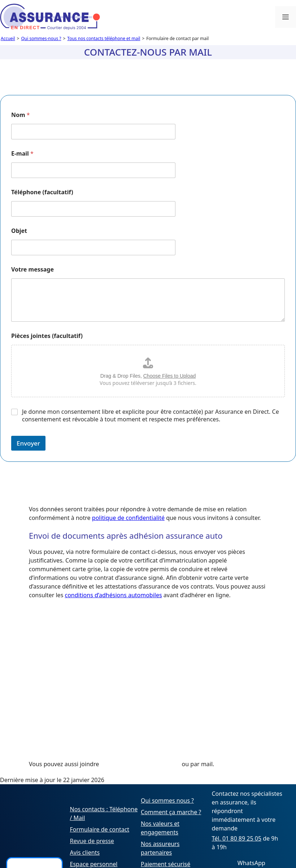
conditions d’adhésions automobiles (113, 595)
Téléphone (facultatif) (42, 192)
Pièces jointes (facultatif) (47, 336)
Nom (21, 115)
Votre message (32, 270)
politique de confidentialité (128, 518)
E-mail (22, 154)
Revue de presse (92, 841)
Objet (19, 231)
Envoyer (28, 443)
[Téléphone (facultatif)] (93, 209)
